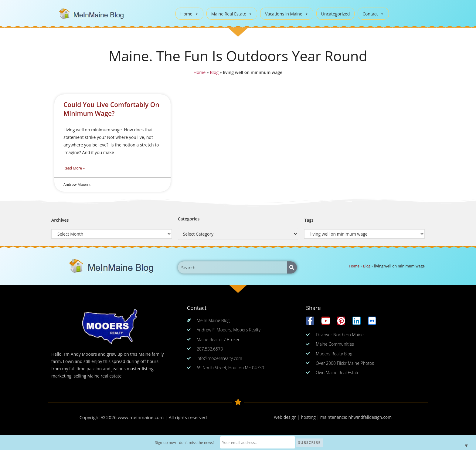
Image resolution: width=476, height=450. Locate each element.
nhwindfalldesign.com (370, 417)
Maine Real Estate (232, 14)
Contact (373, 14)
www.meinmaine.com (141, 417)
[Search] (292, 267)
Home (189, 14)
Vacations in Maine (287, 14)
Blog (214, 72)
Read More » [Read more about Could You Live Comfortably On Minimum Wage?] (74, 168)
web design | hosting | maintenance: (311, 417)
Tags (309, 220)
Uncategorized (335, 14)
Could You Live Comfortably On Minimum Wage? (111, 109)
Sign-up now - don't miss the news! (185, 443)
